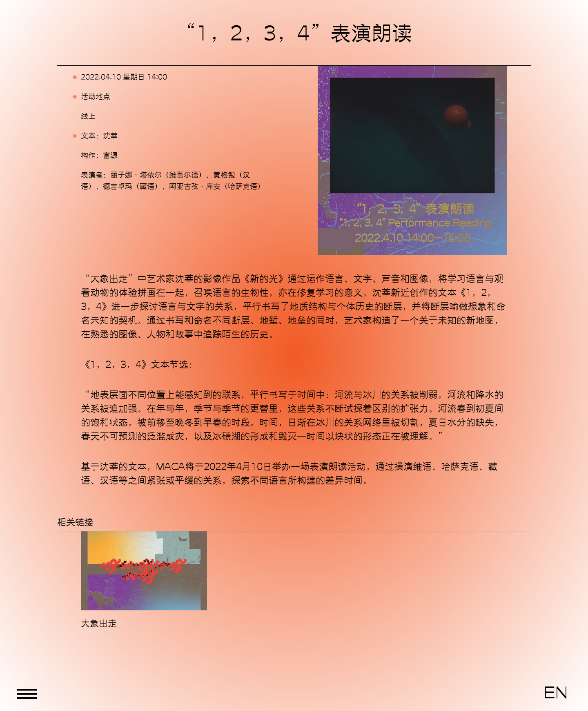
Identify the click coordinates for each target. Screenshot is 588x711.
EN (556, 693)
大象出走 (99, 624)
